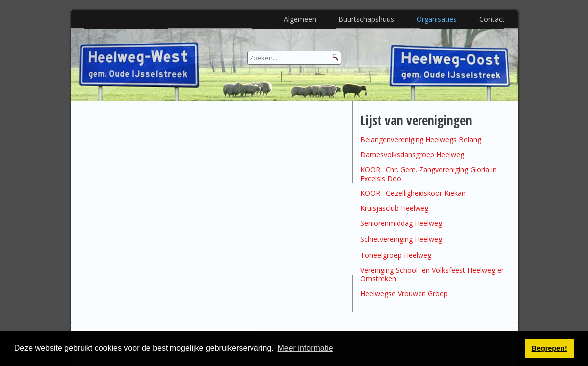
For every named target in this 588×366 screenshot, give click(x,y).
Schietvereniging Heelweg (401, 239)
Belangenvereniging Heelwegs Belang (421, 139)
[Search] (294, 58)
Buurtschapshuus (366, 19)
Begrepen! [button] (549, 348)
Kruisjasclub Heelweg (394, 208)
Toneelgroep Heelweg (396, 255)
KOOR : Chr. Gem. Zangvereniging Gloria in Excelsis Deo (428, 174)
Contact (492, 19)
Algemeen (300, 19)
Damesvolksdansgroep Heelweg (412, 154)
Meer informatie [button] (305, 348)
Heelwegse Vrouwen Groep (404, 294)
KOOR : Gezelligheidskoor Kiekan (413, 193)
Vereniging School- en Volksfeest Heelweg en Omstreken (433, 274)
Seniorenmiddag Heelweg (401, 223)
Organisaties (437, 19)
